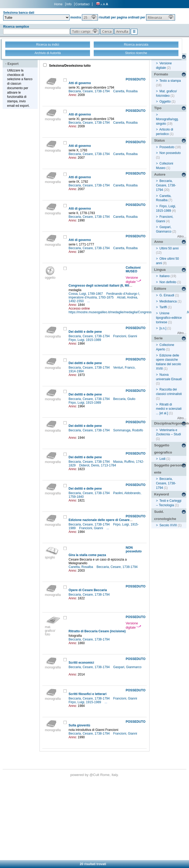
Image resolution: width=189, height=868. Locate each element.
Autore (160, 174)
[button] (90, 17)
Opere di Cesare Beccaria (88, 590)
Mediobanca (168, 301)
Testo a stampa (170, 81)
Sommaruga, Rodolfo (128, 430)
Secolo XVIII (168, 525)
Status (159, 140)
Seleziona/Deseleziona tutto (69, 66)
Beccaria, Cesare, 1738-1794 (90, 91)
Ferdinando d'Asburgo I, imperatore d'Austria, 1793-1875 (104, 296)
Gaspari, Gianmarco (127, 667)
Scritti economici (81, 663)
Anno (158, 242)
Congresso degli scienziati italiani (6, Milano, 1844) (107, 286)
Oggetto (165, 102)
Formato (161, 74)
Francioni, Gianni (126, 336)
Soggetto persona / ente (170, 469)
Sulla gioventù (79, 725)
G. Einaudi (167, 295)
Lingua (160, 270)
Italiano (165, 276)
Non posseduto (170, 153)
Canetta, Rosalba (126, 91)
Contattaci (82, 4)
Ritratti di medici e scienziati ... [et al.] (169, 409)
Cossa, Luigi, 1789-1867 (86, 294)
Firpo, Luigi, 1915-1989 (85, 340)
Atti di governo (80, 83)
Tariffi (163, 307)
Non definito (168, 282)
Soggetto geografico (163, 449)
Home (58, 4)
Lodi (163, 459)
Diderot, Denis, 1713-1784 (98, 465)
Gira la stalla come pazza (87, 555)
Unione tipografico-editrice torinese (169, 318)
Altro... (182, 237)
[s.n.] (163, 328)
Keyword (161, 494)
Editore (160, 289)
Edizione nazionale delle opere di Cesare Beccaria (106, 520)
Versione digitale (133, 280)
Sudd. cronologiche (165, 515)
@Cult (95, 775)
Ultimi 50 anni (169, 248)
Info (69, 4)
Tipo (158, 108)
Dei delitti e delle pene (85, 332)
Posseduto (167, 147)
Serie (158, 338)
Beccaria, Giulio (125, 399)
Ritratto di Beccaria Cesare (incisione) (97, 631)
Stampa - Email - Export (21, 60)
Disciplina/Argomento (170, 423)
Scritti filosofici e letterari (88, 694)
